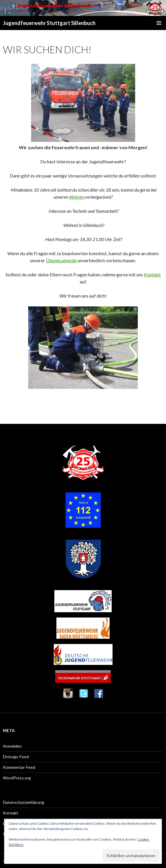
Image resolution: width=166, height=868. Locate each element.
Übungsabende (61, 260)
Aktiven (77, 197)
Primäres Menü (159, 23)
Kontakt (152, 274)
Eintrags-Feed (16, 757)
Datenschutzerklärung (24, 802)
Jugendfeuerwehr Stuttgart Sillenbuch (49, 23)
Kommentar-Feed (19, 767)
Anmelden (12, 746)
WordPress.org (17, 778)
